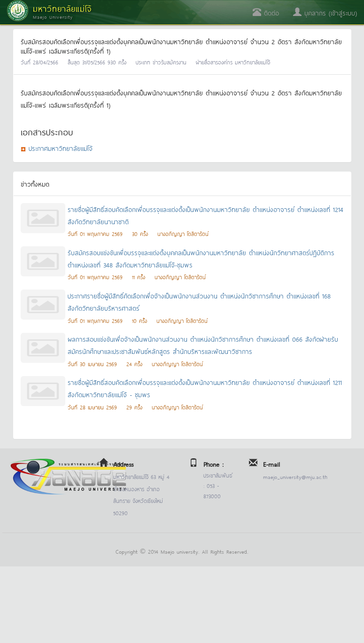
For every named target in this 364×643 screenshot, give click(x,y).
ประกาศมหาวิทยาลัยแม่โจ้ (61, 148)
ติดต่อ (266, 12)
